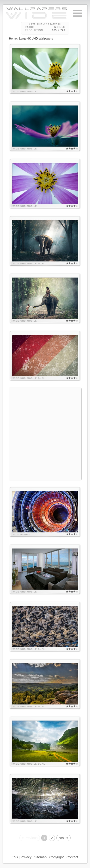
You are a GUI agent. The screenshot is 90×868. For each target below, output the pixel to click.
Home (13, 39)
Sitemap (40, 857)
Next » (63, 838)
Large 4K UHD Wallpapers (36, 39)
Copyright (57, 857)
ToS (15, 857)
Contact (72, 857)
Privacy (26, 857)
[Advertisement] (45, 433)
